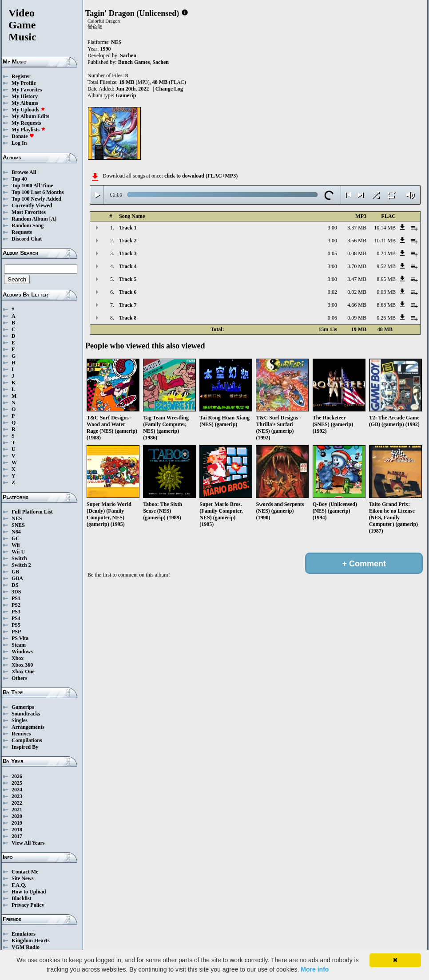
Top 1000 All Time (32, 186)
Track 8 (128, 318)
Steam (19, 645)
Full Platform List (32, 512)
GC (16, 538)
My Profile (24, 83)
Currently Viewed (32, 205)
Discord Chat (27, 239)
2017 (17, 836)
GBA (17, 578)
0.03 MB (386, 292)
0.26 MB (386, 318)
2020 (17, 816)
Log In (19, 143)
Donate (23, 136)
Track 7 (128, 305)
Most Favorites (29, 212)
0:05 (332, 253)
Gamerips (23, 707)
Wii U (18, 552)
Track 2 (128, 241)
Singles (20, 720)
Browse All (24, 172)
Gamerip (126, 95)
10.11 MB (385, 241)
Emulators (24, 934)
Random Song (28, 225)
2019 (17, 823)
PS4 (16, 618)
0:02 (332, 292)
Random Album (30, 219)
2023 (17, 796)
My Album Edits (30, 116)
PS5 (16, 625)
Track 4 (128, 266)
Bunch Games (134, 62)
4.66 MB (357, 305)
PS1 (16, 598)
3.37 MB (357, 228)
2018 (17, 830)
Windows (22, 652)
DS (15, 585)
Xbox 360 (22, 665)
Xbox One (23, 672)
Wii (16, 545)
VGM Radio (26, 947)
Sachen (128, 55)
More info (315, 969)
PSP (16, 632)
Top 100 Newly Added (36, 199)
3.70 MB (357, 266)
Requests (22, 232)
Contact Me (25, 872)
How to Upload (29, 892)
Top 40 (19, 179)
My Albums (25, 103)
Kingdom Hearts (31, 940)
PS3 (16, 612)
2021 (17, 810)
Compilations (27, 740)
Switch (19, 558)
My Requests (26, 123)
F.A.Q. (19, 885)
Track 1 (128, 228)
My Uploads (28, 110)
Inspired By (25, 747)
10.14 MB (385, 228)
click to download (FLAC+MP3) (201, 176)
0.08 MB (357, 253)
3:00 (332, 228)
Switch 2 (21, 565)
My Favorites (27, 90)
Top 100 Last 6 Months (38, 192)
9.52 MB (386, 266)
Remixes (21, 734)
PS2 (16, 605)
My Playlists (29, 130)
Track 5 (128, 279)
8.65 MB (386, 279)
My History (25, 96)
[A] (53, 219)
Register (21, 76)
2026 (17, 776)
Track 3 (128, 253)
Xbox (18, 658)
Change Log (169, 89)
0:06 (332, 318)
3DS (16, 592)
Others (19, 678)
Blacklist (22, 898)
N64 (16, 532)
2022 (17, 803)
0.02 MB (357, 292)
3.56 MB (357, 241)
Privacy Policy (28, 905)
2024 (17, 790)
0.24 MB (386, 253)
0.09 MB (357, 318)
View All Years (28, 843)
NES (17, 518)
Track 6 (128, 292)
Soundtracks (26, 714)
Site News (23, 878)
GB (15, 572)
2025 (17, 783)
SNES (18, 525)
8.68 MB (386, 305)
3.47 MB (357, 279)
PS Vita (20, 638)
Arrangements (28, 727)
